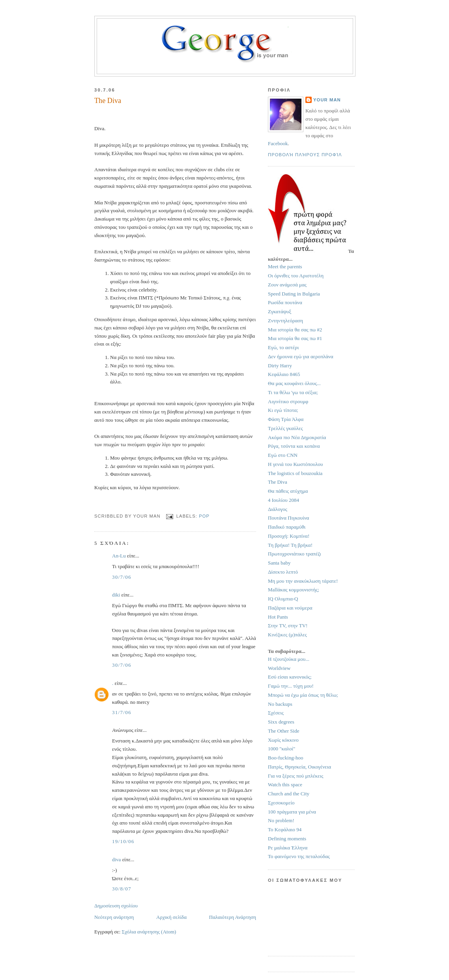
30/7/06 (122, 577)
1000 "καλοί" (282, 749)
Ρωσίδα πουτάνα (285, 302)
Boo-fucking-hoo (286, 758)
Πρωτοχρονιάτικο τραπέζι (295, 554)
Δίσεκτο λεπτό (283, 572)
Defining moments (287, 839)
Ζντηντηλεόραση (285, 321)
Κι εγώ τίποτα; (283, 410)
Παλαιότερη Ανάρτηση (233, 917)
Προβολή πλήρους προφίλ (305, 155)
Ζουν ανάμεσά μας (287, 285)
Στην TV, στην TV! (288, 626)
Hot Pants (278, 617)
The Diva (278, 482)
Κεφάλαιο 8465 (284, 374)
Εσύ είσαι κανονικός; (290, 677)
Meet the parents (285, 267)
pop (204, 516)
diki (116, 595)
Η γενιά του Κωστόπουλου (295, 464)
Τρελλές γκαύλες (285, 428)
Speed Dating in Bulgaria (294, 294)
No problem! (281, 820)
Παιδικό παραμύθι (287, 527)
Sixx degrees (281, 722)
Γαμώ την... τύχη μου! (291, 686)
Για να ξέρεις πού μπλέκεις (296, 776)
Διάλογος (278, 509)
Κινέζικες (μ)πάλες (287, 635)
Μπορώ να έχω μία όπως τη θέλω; (303, 695)
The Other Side (283, 731)
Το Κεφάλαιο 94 (285, 829)
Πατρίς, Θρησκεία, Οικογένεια (299, 767)
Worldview (279, 668)
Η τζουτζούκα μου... (289, 659)
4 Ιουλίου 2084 (283, 500)
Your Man (327, 100)
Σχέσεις (276, 713)
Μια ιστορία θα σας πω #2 (295, 330)
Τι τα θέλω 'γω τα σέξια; (293, 392)
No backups (280, 704)
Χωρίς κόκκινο (283, 740)
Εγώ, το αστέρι (283, 347)
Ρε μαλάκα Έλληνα (288, 848)
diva (116, 859)
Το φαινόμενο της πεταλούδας (299, 856)
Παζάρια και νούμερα (290, 608)
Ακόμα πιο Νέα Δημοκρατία (297, 437)
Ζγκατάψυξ (280, 311)
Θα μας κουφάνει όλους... (294, 383)
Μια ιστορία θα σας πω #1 (295, 338)
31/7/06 (122, 712)
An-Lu (119, 556)
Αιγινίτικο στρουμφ (288, 401)
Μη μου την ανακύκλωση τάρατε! (303, 581)
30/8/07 (122, 889)
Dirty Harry (280, 366)
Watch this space (285, 785)
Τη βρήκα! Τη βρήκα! (290, 545)
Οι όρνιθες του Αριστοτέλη (296, 276)
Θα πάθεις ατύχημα (288, 491)
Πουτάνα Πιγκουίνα (288, 518)
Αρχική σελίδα (171, 917)
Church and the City (289, 794)
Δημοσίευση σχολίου (116, 906)
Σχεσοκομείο (281, 803)
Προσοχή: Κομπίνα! (289, 536)
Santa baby (279, 563)
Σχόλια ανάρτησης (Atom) (149, 932)
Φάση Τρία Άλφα (286, 419)
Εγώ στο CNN (283, 455)
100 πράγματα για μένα (292, 812)
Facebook (278, 143)
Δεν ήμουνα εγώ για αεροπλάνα (301, 356)
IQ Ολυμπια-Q (283, 599)
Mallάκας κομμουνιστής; (294, 590)
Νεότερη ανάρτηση (114, 917)
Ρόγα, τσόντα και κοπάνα (294, 446)
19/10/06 (123, 841)
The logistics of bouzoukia (295, 473)
